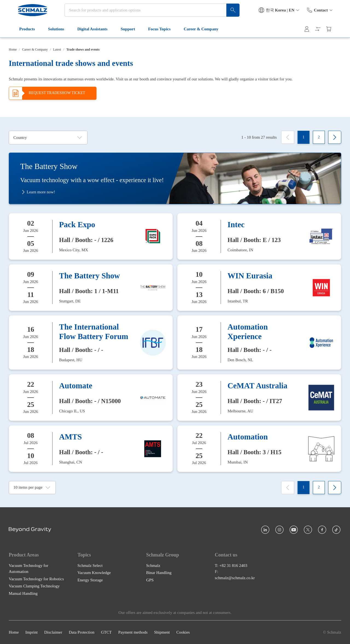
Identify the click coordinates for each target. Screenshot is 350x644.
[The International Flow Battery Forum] (91, 343)
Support (122, 35)
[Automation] (259, 449)
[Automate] (91, 397)
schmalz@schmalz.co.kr (235, 578)
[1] (304, 137)
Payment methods (133, 632)
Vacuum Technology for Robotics (36, 579)
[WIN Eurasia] (259, 287)
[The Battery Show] (91, 287)
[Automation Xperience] (259, 343)
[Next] (335, 137)
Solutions (50, 35)
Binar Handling (159, 573)
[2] (319, 137)
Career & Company (195, 35)
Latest (57, 49)
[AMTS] (91, 449)
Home (13, 49)
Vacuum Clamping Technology (34, 586)
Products (21, 35)
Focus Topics (153, 35)
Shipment (162, 632)
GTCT (106, 632)
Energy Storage (90, 580)
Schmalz (153, 566)
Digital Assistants (86, 35)
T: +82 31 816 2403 (231, 566)
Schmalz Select (90, 566)
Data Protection (81, 632)
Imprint (32, 632)
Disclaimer (53, 632)
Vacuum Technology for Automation (28, 569)
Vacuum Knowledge (94, 573)
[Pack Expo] (91, 236)
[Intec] (259, 236)
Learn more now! (38, 192)
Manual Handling (23, 593)
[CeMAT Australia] (259, 397)
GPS (150, 580)
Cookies (183, 632)
